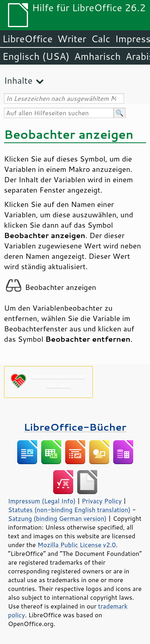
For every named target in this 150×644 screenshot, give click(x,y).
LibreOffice (27, 39)
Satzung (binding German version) (57, 518)
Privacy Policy (102, 501)
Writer (72, 39)
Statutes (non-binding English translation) (69, 510)
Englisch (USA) (36, 56)
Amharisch (98, 56)
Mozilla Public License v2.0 (77, 545)
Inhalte (18, 80)
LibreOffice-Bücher (75, 427)
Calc (101, 39)
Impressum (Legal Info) (42, 501)
